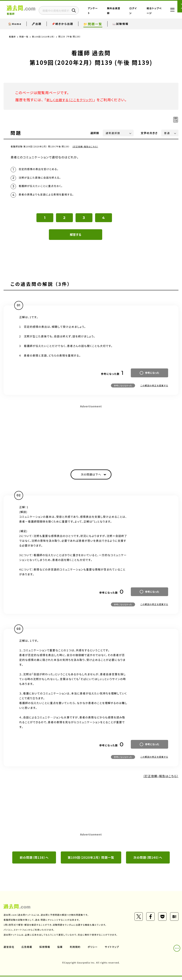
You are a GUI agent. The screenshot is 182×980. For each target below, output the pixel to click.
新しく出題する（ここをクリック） (72, 100)
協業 (61, 950)
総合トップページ (153, 13)
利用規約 (76, 950)
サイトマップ (113, 950)
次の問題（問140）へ (148, 861)
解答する (76, 237)
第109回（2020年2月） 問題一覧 (91, 861)
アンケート (109, 13)
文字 (149, 133)
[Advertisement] (91, 437)
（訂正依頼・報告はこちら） (86, 146)
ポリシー (94, 950)
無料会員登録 (123, 13)
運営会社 (9, 950)
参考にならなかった (123, 388)
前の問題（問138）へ (34, 861)
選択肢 (95, 133)
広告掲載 (27, 950)
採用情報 (45, 950)
